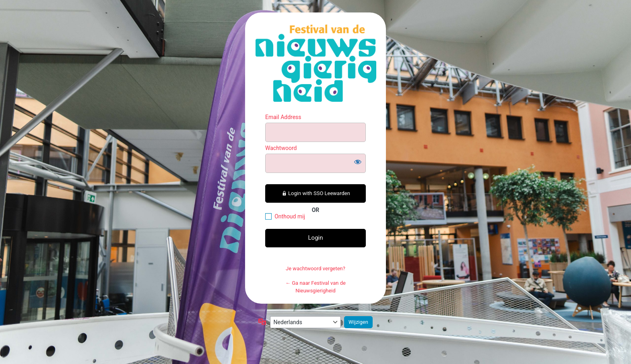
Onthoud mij (290, 216)
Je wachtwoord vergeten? (315, 268)
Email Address (283, 117)
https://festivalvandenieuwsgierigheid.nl (316, 63)
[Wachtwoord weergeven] (358, 162)
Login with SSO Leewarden (315, 193)
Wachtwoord (281, 148)
